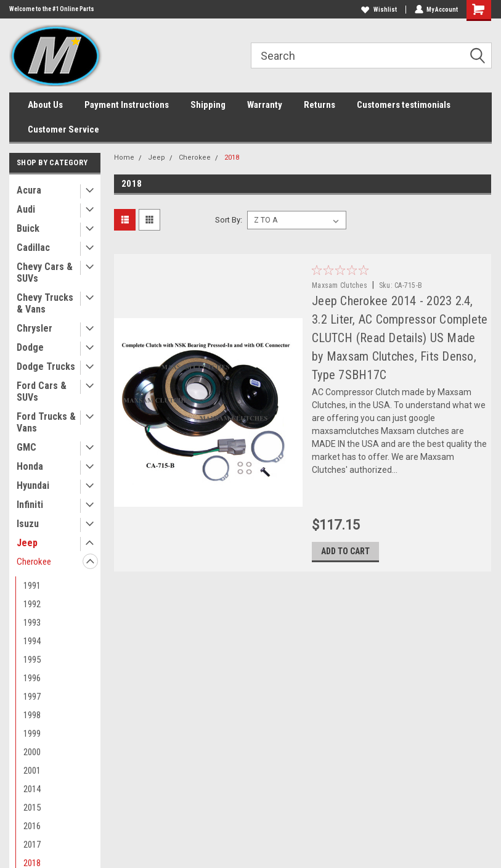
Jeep (27, 543)
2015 (32, 808)
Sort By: (229, 220)
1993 (32, 623)
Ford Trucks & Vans (46, 422)
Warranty (265, 105)
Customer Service (63, 129)
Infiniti (30, 505)
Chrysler (35, 328)
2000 (32, 752)
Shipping (208, 105)
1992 (32, 604)
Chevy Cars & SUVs (45, 272)
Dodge (30, 347)
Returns (320, 105)
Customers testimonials (404, 105)
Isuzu (28, 524)
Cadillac (33, 248)
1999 (32, 734)
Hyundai (33, 485)
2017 (32, 845)
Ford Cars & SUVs (42, 391)
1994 (32, 641)
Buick (28, 228)
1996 (32, 678)
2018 (232, 158)
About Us (45, 105)
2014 (32, 789)
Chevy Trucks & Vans (45, 303)
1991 (32, 586)
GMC (26, 447)
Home (124, 158)
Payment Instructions (127, 105)
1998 (32, 715)
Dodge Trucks (46, 366)
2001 (32, 771)
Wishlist (378, 10)
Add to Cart (345, 552)
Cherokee (34, 562)
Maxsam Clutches (340, 285)
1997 (32, 697)
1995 (32, 660)
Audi (26, 209)
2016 (32, 826)
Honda (30, 466)
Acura (29, 190)
